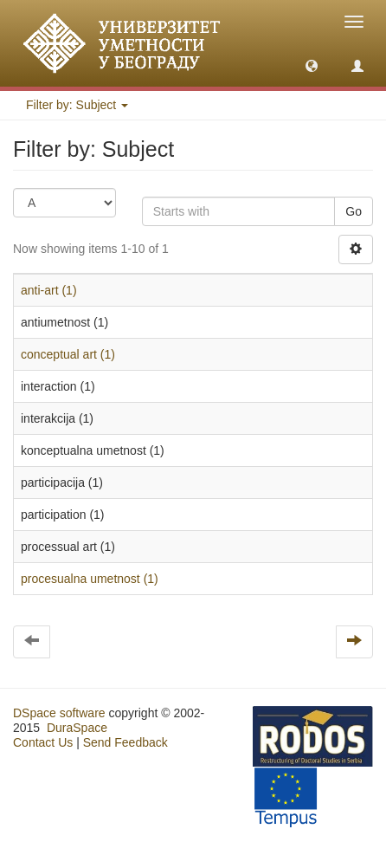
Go (354, 211)
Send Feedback (125, 742)
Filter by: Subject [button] (77, 105)
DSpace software (59, 713)
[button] (312, 65)
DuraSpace (77, 728)
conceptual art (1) (68, 354)
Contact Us (43, 742)
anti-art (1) (49, 290)
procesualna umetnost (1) (90, 579)
